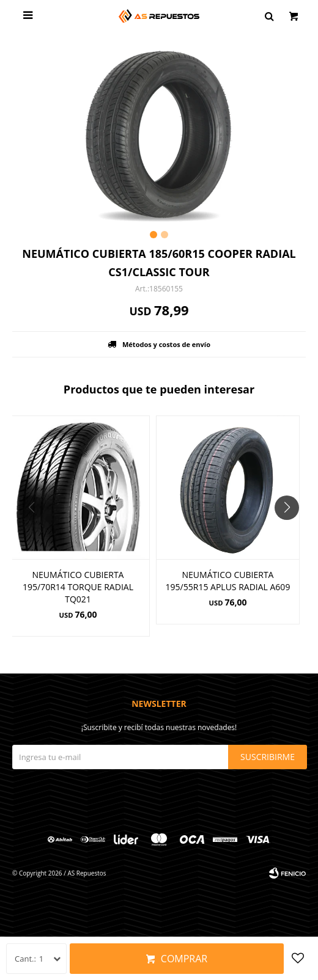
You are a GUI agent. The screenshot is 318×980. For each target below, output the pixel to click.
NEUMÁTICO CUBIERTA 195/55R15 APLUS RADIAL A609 (228, 581)
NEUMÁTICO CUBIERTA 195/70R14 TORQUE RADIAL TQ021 (78, 587)
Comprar (184, 959)
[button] (291, 532)
